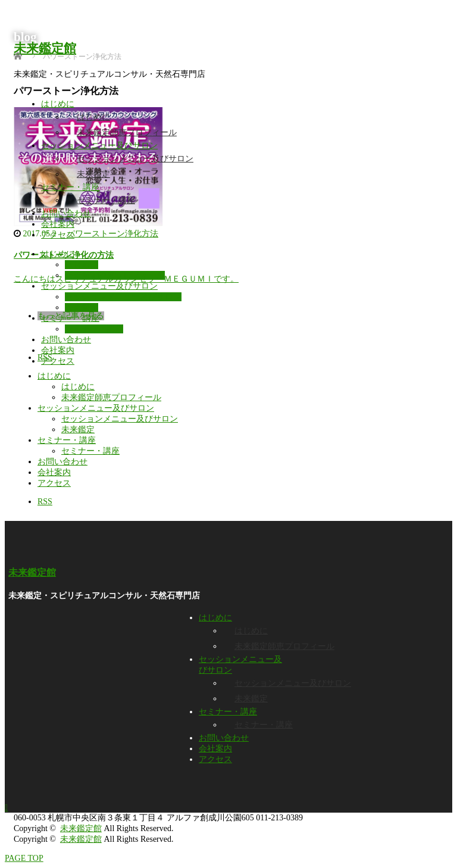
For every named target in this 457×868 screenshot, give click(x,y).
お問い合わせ (66, 213)
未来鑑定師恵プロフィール (127, 132)
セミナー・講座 (70, 187)
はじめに (58, 104)
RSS (45, 502)
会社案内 (58, 224)
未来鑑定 (93, 174)
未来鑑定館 (45, 48)
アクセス (58, 235)
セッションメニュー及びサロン (99, 146)
